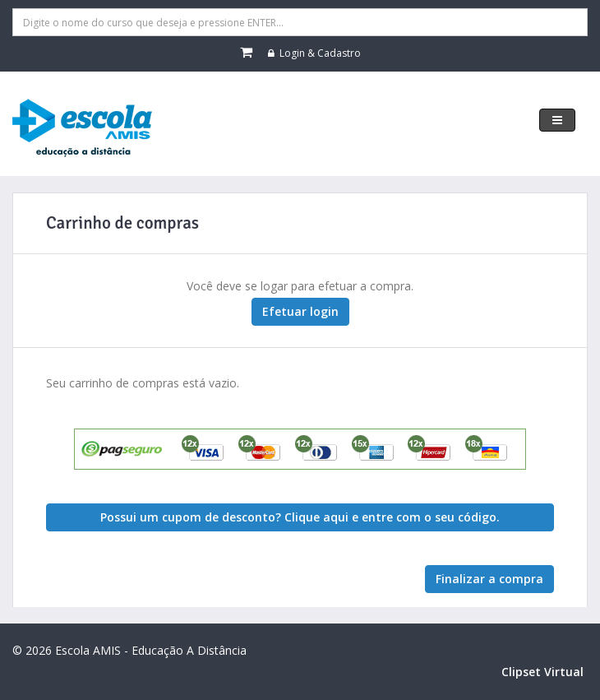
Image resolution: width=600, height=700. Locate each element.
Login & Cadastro (314, 53)
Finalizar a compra (489, 579)
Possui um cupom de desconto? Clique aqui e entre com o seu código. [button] (300, 517)
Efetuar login (300, 311)
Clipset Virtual (542, 672)
